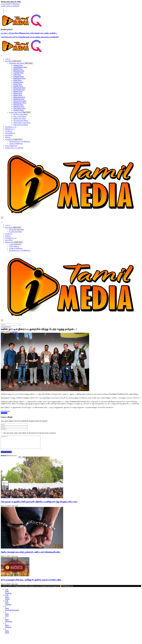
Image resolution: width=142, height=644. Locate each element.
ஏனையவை (10, 242)
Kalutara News (18, 82)
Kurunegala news (19, 90)
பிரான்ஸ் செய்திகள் (21, 120)
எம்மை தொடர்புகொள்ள (14, 148)
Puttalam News (18, 105)
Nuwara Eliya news (20, 101)
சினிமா (8, 137)
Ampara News (18, 65)
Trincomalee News (20, 108)
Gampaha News (19, 76)
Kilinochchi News (19, 88)
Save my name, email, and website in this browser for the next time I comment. (30, 433)
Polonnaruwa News (20, 103)
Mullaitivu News (19, 99)
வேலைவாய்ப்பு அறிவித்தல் (20, 141)
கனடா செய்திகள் (20, 116)
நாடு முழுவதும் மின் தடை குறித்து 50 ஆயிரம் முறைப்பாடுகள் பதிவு (31, 582)
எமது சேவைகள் (11, 146)
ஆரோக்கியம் (10, 133)
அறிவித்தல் (9, 139)
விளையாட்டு (10, 129)
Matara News (18, 95)
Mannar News (18, 91)
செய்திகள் (9, 61)
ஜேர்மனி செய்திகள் (21, 125)
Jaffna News (17, 80)
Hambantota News (19, 78)
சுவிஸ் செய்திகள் (20, 118)
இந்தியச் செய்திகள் (20, 114)
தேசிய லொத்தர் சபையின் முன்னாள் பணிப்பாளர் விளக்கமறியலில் (30, 555)
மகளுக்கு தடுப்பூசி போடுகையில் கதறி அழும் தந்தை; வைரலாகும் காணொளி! (30, 37)
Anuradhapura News (20, 67)
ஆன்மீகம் (9, 135)
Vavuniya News (19, 110)
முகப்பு (8, 59)
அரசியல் (8, 131)
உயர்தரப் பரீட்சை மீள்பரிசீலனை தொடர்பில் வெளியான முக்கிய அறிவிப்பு (29, 33)
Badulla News (18, 69)
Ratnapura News (19, 106)
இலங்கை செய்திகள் (17, 63)
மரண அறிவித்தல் (16, 143)
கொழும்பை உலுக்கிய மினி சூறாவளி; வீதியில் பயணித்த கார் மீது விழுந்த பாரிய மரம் (39, 504)
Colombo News (18, 73)
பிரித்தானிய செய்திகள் (22, 123)
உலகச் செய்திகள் (16, 112)
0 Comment (14, 332)
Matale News (18, 93)
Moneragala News (19, 97)
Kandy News (18, 84)
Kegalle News (18, 86)
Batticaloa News (19, 71)
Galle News (17, 75)
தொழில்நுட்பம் (11, 127)
